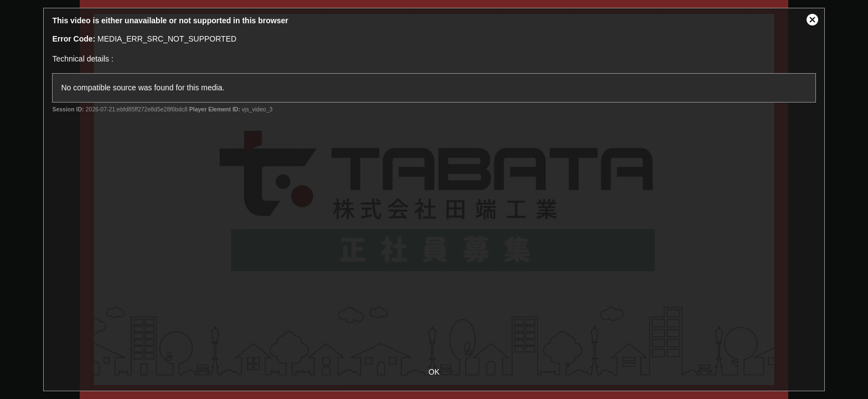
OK (434, 372)
